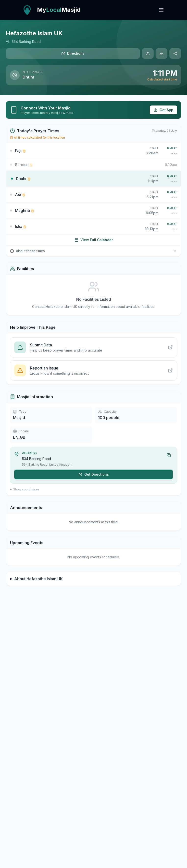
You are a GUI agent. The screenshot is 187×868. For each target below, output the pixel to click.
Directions (73, 53)
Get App (163, 110)
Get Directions (94, 474)
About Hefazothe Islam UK (38, 579)
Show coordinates (26, 489)
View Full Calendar (94, 240)
